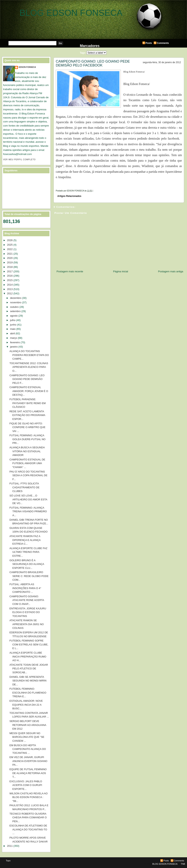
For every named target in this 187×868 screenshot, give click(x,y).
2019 (10, 262)
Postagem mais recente (70, 271)
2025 (10, 245)
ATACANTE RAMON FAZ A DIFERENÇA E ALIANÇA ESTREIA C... (25, 540)
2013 (10, 289)
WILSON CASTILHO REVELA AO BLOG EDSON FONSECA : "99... (28, 797)
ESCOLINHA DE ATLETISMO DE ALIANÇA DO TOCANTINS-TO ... (28, 829)
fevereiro (15, 342)
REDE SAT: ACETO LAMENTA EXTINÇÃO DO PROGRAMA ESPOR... (27, 415)
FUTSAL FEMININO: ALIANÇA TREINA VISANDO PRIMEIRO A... (28, 511)
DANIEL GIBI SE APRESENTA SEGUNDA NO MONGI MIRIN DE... (28, 681)
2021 (10, 254)
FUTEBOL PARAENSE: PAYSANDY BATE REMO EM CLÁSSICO (27, 403)
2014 (10, 285)
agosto (14, 316)
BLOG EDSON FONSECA (71, 13)
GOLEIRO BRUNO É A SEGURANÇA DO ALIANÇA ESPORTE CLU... (27, 564)
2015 (10, 280)
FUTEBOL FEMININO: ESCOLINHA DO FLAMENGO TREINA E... (28, 693)
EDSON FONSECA (27, 67)
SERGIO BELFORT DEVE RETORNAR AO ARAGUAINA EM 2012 (28, 725)
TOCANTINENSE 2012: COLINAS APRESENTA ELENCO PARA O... (29, 367)
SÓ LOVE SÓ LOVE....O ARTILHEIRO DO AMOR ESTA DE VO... (28, 499)
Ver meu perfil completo (19, 160)
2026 (10, 240)
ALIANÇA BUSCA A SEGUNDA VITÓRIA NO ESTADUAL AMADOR (27, 451)
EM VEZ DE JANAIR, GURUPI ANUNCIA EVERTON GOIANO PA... (28, 761)
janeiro (14, 347)
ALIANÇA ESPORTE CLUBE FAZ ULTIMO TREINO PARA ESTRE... (28, 552)
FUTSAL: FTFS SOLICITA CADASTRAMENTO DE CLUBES (24, 487)
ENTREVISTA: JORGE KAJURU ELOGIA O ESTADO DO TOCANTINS (28, 612)
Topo (8, 861)
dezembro (16, 298)
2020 (10, 258)
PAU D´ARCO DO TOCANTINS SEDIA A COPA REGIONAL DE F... (28, 475)
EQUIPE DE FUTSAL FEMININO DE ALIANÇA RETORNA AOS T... (28, 773)
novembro (16, 302)
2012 (10, 293)
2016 (10, 276)
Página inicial (121, 271)
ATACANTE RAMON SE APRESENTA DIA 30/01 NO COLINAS (26, 624)
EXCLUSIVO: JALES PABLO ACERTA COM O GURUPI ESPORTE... (26, 785)
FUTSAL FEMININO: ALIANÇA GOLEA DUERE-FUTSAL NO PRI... (27, 439)
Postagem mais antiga (171, 271)
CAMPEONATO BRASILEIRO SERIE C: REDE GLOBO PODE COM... (29, 576)
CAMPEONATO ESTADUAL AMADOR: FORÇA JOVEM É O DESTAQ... (29, 391)
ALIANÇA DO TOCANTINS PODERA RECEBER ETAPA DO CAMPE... (29, 355)
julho (13, 320)
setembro (15, 311)
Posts (149, 43)
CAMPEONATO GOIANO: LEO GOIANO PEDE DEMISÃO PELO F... (27, 379)
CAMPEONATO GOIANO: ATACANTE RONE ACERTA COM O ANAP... (27, 600)
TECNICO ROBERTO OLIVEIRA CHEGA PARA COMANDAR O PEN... (28, 818)
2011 (10, 846)
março (14, 338)
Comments (163, 43)
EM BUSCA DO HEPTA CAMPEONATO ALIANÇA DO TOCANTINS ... (28, 749)
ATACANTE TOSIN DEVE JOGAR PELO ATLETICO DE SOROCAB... (29, 669)
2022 (10, 249)
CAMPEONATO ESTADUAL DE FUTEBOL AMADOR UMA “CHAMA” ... (27, 463)
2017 (10, 271)
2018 (10, 267)
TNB (183, 864)
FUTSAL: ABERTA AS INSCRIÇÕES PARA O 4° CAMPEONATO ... (25, 588)
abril (13, 333)
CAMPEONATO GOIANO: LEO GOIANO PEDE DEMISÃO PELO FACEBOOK (93, 63)
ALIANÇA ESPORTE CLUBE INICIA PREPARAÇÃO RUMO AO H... (28, 657)
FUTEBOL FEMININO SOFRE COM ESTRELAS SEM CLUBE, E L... (29, 644)
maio (13, 329)
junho (13, 325)
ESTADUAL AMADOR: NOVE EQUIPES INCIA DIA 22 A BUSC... (26, 705)
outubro (14, 307)
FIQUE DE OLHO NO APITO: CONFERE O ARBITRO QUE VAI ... (27, 427)
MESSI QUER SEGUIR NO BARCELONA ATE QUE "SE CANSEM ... (27, 737)
